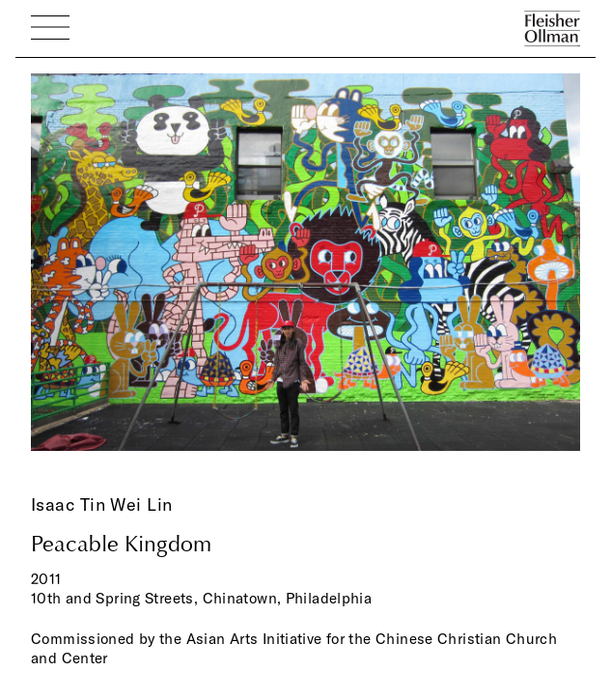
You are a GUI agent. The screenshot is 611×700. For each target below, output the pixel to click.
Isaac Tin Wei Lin (102, 504)
